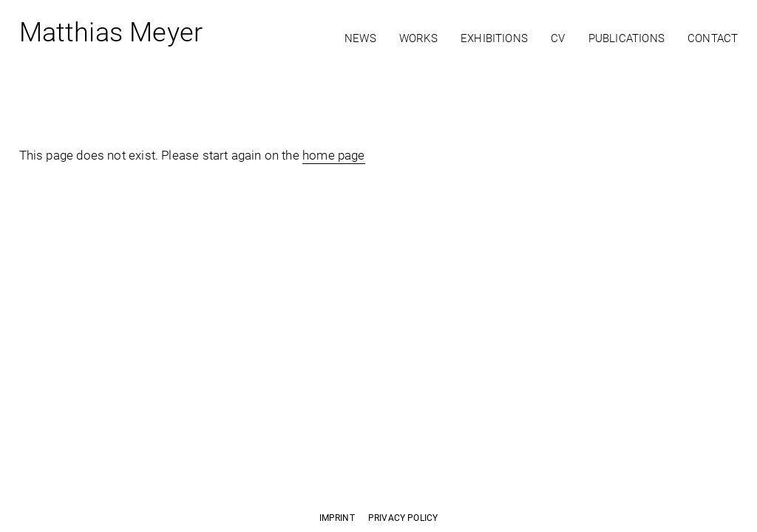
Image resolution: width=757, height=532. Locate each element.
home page (334, 155)
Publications (627, 38)
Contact (713, 38)
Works (418, 38)
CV (558, 38)
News (360, 38)
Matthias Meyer (111, 35)
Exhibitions (494, 38)
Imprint (337, 518)
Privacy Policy (403, 518)
